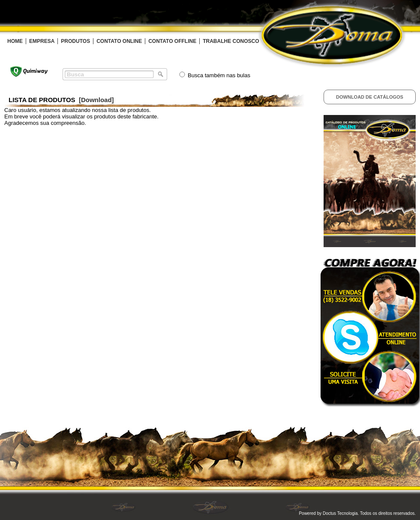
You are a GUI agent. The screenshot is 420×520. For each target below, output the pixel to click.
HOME (15, 41)
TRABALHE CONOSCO (231, 41)
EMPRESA (42, 41)
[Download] (96, 100)
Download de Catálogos (370, 97)
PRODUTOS (75, 41)
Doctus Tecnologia (340, 513)
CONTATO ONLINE (119, 41)
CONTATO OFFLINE (172, 41)
